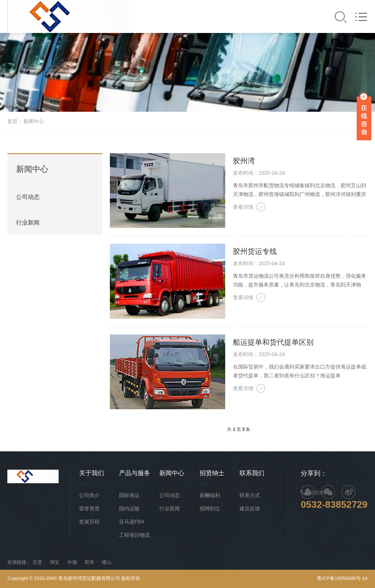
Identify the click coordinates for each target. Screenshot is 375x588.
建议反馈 (250, 509)
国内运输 (129, 509)
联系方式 (250, 495)
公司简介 (89, 495)
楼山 (107, 562)
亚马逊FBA (132, 522)
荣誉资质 (89, 509)
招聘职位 (210, 509)
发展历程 (89, 522)
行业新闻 (28, 223)
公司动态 (28, 197)
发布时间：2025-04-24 (259, 173)
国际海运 (129, 495)
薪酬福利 (210, 495)
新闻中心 (34, 121)
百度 (37, 562)
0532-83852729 (334, 504)
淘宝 (55, 562)
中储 (72, 562)
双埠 (89, 562)
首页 (12, 121)
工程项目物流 (134, 535)
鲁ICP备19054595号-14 (342, 578)
